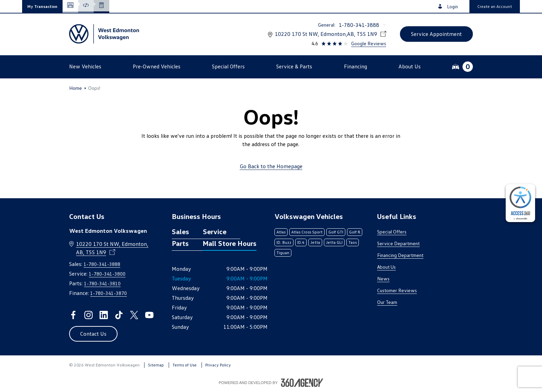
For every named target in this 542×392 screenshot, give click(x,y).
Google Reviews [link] (369, 43)
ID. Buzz (284, 242)
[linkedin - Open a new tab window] (104, 315)
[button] (42, 6)
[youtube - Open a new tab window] (149, 315)
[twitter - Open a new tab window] (134, 315)
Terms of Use (185, 365)
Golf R (355, 232)
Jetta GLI (334, 242)
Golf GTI (336, 232)
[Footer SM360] (302, 383)
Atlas (281, 232)
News (383, 279)
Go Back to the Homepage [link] (271, 166)
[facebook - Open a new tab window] (73, 315)
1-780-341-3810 (102, 283)
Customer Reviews (397, 290)
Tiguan (283, 253)
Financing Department (400, 255)
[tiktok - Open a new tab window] (119, 315)
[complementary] (520, 203)
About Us (386, 267)
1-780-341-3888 (359, 25)
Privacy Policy (218, 365)
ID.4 (301, 242)
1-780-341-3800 (107, 274)
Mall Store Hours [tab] (230, 243)
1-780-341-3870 (109, 293)
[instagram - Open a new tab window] (88, 315)
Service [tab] (215, 231)
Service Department (398, 243)
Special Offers (392, 232)
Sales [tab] (180, 231)
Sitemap (156, 365)
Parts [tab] (180, 243)
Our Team (387, 302)
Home (76, 88)
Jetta (315, 242)
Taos (353, 242)
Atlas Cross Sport (307, 232)
